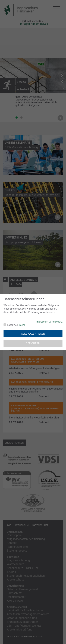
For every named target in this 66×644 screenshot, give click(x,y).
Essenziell (12, 325)
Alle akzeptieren (33, 334)
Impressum (42, 322)
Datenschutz (56, 322)
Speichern (33, 343)
